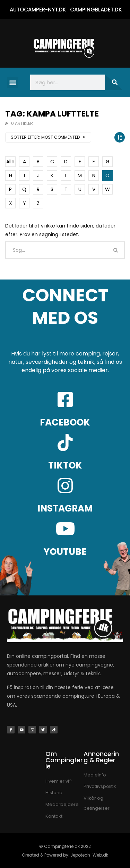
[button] (13, 82)
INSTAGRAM (65, 508)
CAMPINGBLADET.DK (96, 10)
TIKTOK (65, 465)
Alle (10, 162)
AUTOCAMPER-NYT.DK (38, 10)
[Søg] (114, 82)
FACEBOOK (65, 422)
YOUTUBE (65, 552)
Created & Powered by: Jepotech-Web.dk (65, 855)
